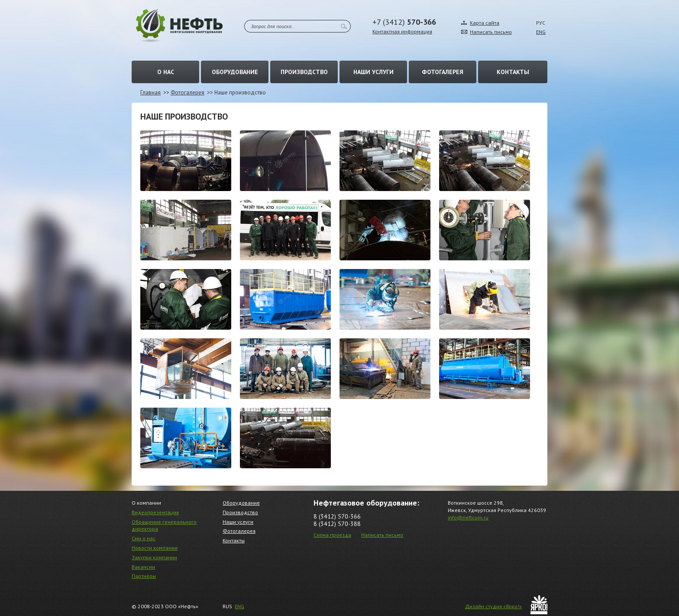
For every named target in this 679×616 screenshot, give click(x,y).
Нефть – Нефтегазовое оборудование (179, 25)
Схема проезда (332, 535)
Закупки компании (154, 557)
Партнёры (144, 576)
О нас (166, 72)
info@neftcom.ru (468, 517)
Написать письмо (491, 32)
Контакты (513, 72)
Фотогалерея (443, 72)
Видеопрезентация (155, 512)
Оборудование (235, 72)
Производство (304, 72)
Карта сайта (485, 23)
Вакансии (143, 567)
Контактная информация (402, 31)
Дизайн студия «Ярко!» (493, 606)
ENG (541, 32)
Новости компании (155, 548)
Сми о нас (144, 538)
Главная (150, 92)
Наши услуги (373, 72)
